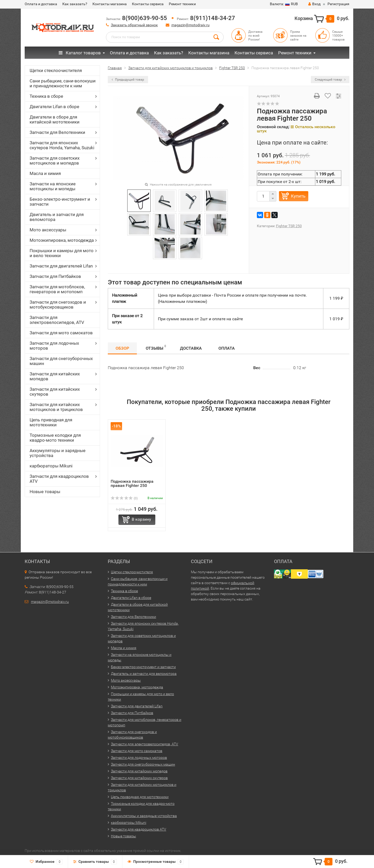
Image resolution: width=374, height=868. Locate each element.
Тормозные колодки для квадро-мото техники (55, 438)
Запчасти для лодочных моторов (54, 346)
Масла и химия (45, 173)
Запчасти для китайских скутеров (55, 392)
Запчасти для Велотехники (57, 132)
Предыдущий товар (128, 80)
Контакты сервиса (148, 4)
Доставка (191, 348)
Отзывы (156, 347)
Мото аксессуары (48, 230)
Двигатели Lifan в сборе (54, 107)
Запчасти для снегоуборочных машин (61, 361)
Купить (298, 196)
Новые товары (45, 492)
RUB (284, 4)
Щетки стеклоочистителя (56, 70)
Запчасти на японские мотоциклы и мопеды (53, 186)
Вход (314, 4)
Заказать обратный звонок (134, 25)
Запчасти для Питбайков (55, 276)
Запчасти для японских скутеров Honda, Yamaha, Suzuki (62, 145)
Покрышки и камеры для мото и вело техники (62, 253)
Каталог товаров (80, 53)
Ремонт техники (182, 4)
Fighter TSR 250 (289, 226)
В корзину (141, 519)
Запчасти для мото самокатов (61, 333)
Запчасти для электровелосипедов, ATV (57, 320)
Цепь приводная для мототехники (51, 422)
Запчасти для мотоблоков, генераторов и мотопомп (57, 289)
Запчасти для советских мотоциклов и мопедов (55, 161)
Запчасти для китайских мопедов (55, 376)
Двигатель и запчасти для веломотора (57, 217)
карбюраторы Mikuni (51, 466)
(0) (124, 498)
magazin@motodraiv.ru (191, 25)
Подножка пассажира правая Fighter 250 (132, 483)
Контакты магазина (110, 4)
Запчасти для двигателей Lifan (61, 266)
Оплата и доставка (41, 4)
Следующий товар (330, 80)
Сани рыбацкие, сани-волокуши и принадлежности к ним (63, 83)
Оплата (227, 348)
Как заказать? (75, 4)
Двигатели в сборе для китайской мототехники (55, 119)
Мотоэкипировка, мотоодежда (62, 240)
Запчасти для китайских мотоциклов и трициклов (56, 407)
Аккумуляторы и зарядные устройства (58, 453)
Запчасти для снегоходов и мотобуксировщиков (58, 305)
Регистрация (338, 4)
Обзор (122, 348)
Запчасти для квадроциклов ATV (59, 479)
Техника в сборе (46, 96)
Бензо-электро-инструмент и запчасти (60, 202)
